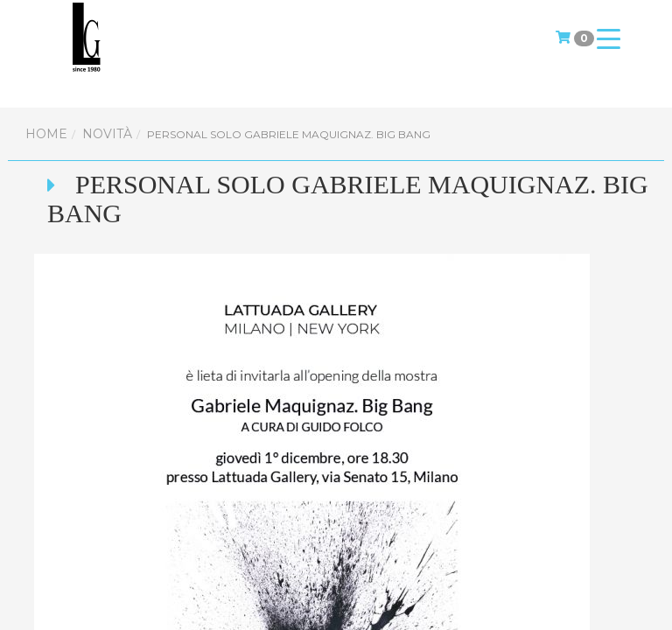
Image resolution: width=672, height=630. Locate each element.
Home (46, 134)
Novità (107, 134)
